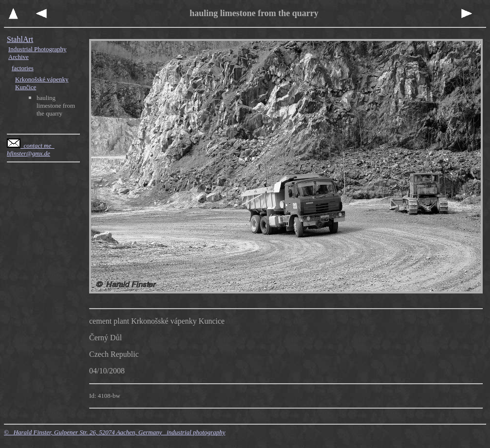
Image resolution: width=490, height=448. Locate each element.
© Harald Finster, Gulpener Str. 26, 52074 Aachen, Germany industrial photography (115, 432)
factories (23, 68)
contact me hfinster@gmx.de (31, 149)
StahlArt (20, 39)
